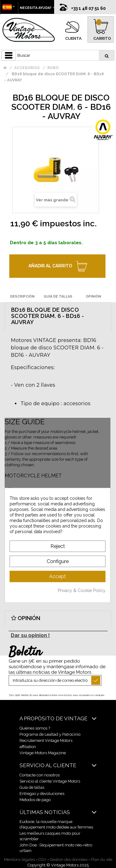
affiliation (28, 747)
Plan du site (102, 860)
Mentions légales (19, 860)
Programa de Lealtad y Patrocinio (50, 734)
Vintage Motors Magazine (43, 753)
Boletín (25, 652)
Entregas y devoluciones (42, 794)
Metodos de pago (35, 800)
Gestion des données (69, 860)
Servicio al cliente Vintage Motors (50, 781)
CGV (42, 860)
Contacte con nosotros (40, 775)
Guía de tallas (32, 787)
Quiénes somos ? (35, 728)
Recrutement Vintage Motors (46, 740)
